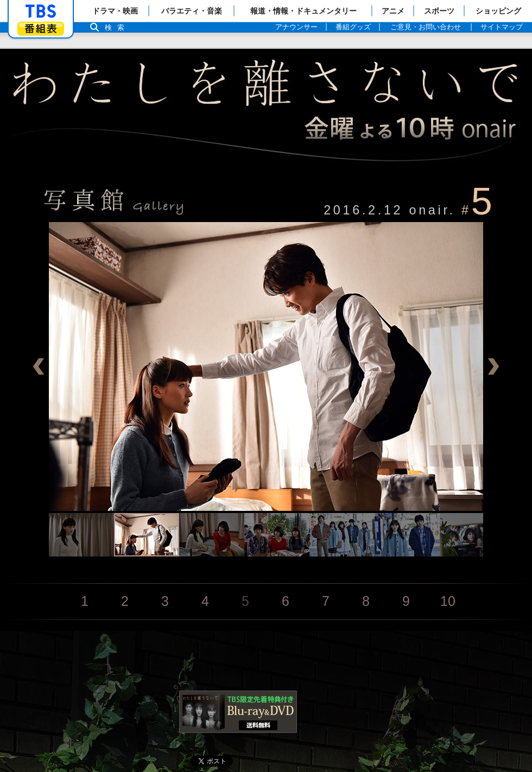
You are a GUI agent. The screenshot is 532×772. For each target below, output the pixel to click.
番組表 (41, 29)
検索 (117, 27)
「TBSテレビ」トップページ (41, 11)
